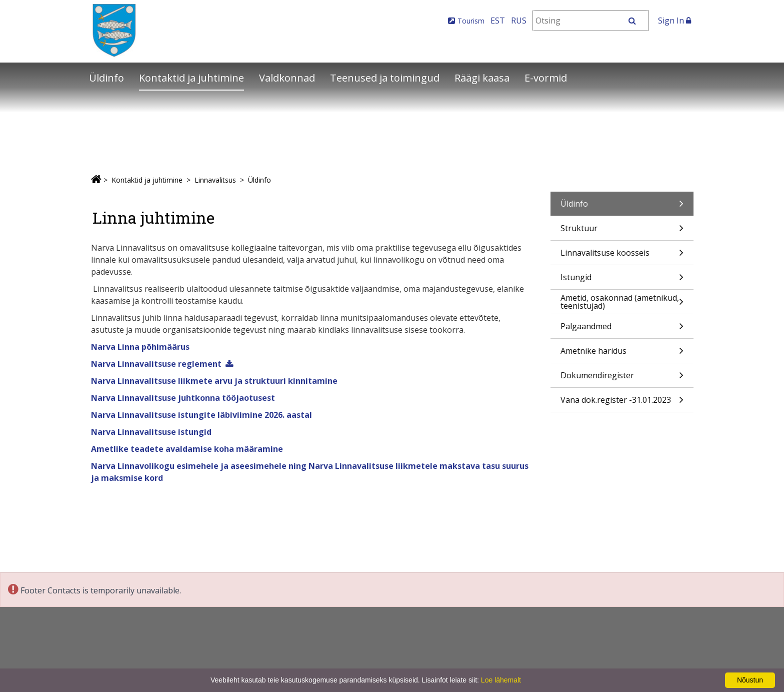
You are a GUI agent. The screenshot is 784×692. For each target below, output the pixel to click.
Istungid (622, 280)
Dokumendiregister (622, 379)
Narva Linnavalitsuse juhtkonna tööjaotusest (183, 398)
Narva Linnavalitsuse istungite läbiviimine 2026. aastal (201, 415)
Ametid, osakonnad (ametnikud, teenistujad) (622, 303)
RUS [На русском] (519, 21)
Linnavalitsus (215, 180)
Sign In (674, 21)
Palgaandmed (622, 329)
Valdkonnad (287, 78)
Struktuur (622, 231)
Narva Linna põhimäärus (140, 347)
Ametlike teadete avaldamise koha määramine (187, 449)
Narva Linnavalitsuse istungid (151, 432)
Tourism (471, 21)
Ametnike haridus (622, 354)
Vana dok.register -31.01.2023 (622, 403)
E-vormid (546, 78)
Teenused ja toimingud (385, 78)
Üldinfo (106, 78)
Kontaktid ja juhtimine (191, 78)
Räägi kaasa (482, 78)
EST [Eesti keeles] (498, 21)
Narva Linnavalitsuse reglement (156, 364)
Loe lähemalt (501, 680)
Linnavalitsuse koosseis (622, 256)
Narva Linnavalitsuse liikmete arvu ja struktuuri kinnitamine (214, 381)
